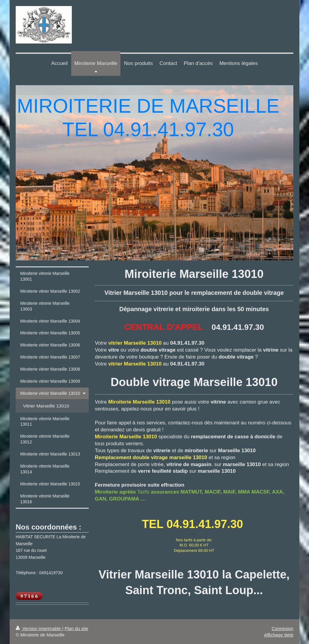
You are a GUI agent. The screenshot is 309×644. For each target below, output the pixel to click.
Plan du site (76, 628)
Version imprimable (39, 628)
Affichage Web (279, 635)
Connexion (282, 628)
